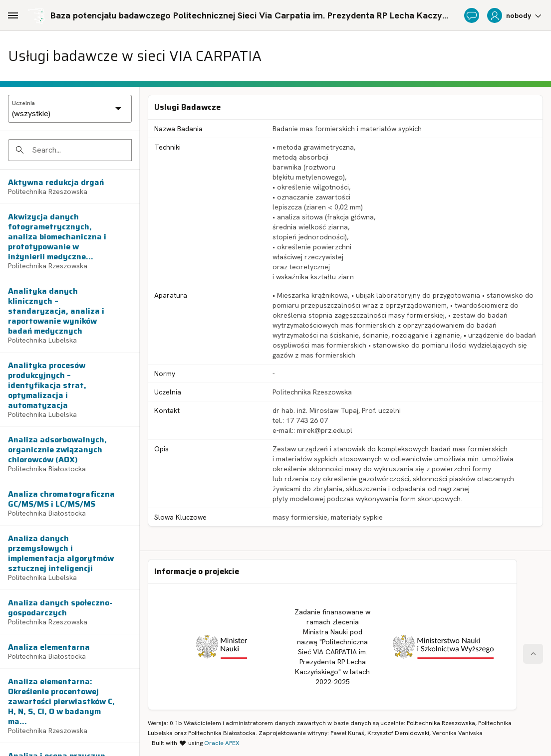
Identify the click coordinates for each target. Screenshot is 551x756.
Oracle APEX (222, 743)
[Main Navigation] (13, 15)
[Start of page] (533, 654)
